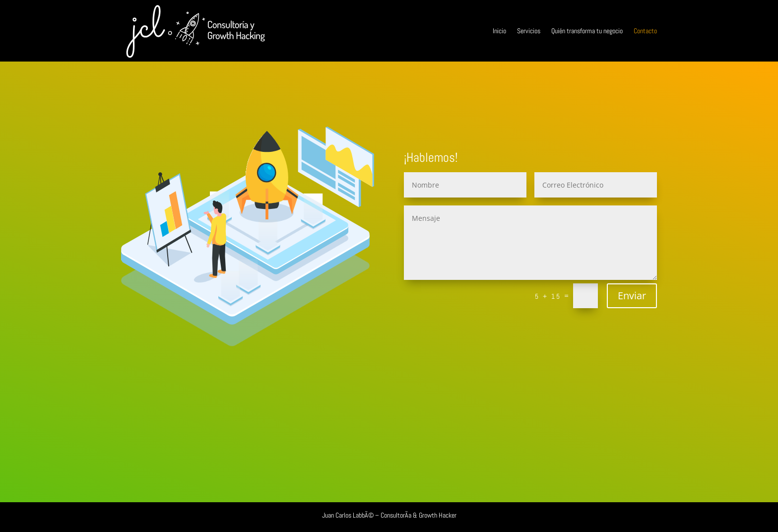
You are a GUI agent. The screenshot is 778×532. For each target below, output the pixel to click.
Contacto (645, 31)
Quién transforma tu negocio (587, 31)
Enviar (632, 296)
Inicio (499, 31)
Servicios (529, 31)
